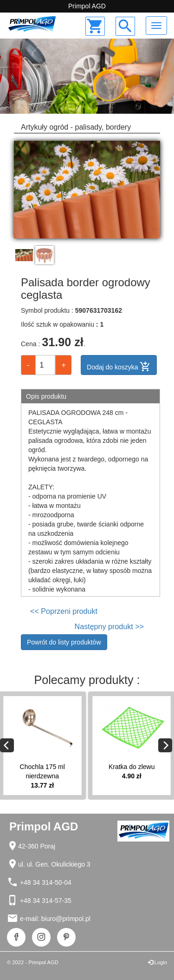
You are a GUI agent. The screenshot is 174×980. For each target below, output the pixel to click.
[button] (13, 76)
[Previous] (7, 745)
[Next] (165, 745)
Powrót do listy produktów (64, 642)
